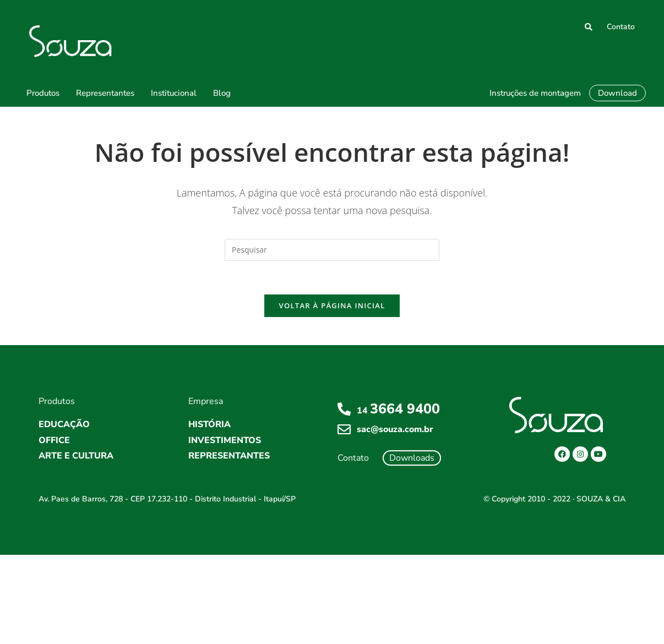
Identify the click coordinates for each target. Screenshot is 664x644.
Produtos (43, 93)
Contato (621, 27)
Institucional (174, 93)
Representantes (105, 93)
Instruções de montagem (535, 93)
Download (617, 93)
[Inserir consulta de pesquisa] (332, 250)
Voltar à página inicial (332, 305)
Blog (222, 93)
